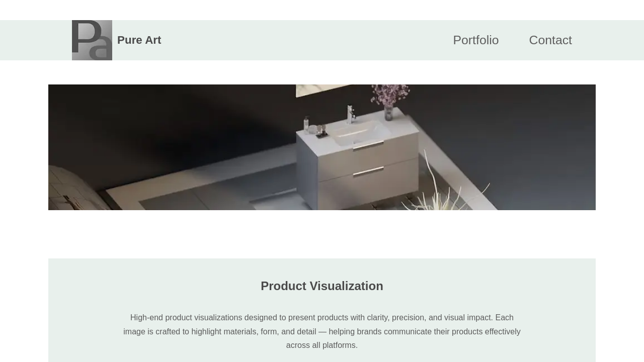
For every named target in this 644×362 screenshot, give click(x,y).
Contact (551, 40)
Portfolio (476, 40)
